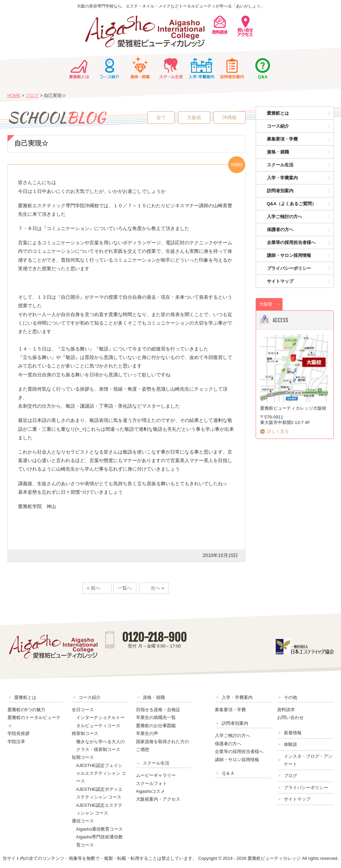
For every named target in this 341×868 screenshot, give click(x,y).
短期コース (83, 757)
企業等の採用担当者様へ (291, 242)
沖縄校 (229, 117)
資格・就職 (140, 68)
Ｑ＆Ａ (262, 68)
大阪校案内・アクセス (158, 799)
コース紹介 (109, 68)
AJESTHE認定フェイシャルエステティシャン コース (101, 773)
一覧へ (125, 588)
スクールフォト (151, 783)
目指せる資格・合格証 (158, 710)
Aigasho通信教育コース (100, 829)
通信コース (83, 821)
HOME (14, 95)
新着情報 (293, 733)
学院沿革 (16, 742)
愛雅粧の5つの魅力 (26, 710)
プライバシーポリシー (289, 268)
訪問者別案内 (232, 68)
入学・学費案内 (201, 68)
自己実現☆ (31, 143)
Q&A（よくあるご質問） (292, 204)
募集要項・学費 (282, 139)
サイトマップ (280, 281)
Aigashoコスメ (151, 791)
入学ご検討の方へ (285, 217)
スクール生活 (171, 68)
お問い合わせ (290, 717)
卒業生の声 (147, 733)
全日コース (83, 710)
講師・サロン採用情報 (289, 255)
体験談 (291, 744)
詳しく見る (278, 431)
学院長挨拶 (19, 733)
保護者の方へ (280, 230)
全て (161, 117)
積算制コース (85, 733)
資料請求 (286, 710)
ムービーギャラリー (156, 775)
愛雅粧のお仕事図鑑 (156, 726)
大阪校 (194, 117)
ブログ (32, 95)
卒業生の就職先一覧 (156, 717)
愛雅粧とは (79, 68)
